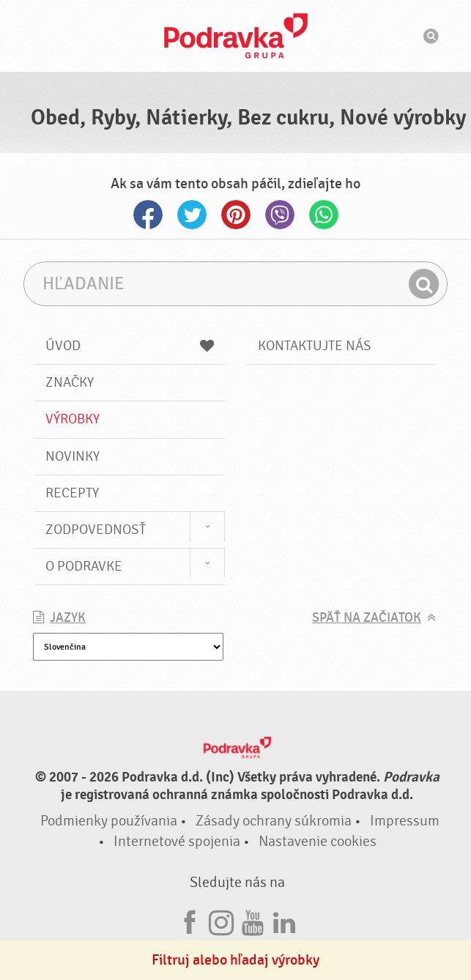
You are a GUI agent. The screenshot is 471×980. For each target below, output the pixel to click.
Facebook (148, 215)
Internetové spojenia (177, 841)
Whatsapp (324, 215)
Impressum (405, 821)
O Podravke (84, 566)
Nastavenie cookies (318, 841)
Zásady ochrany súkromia (274, 821)
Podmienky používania (109, 821)
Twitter (192, 215)
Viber (280, 215)
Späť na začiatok (367, 618)
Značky (70, 382)
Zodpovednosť (96, 530)
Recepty (72, 493)
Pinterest (236, 215)
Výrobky (73, 419)
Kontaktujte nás (315, 346)
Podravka (236, 36)
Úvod (129, 346)
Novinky (73, 456)
